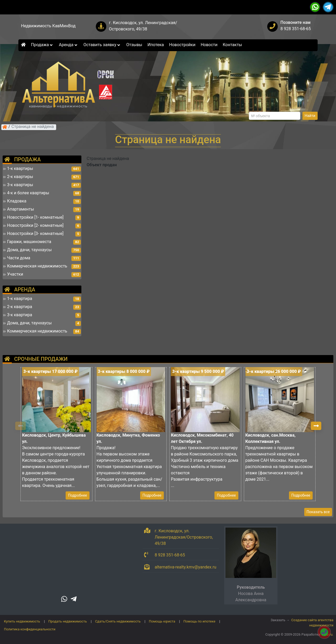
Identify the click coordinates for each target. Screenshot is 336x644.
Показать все (318, 512)
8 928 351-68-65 (296, 29)
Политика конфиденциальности (30, 629)
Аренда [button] (68, 45)
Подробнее (77, 495)
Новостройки (182, 45)
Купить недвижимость (22, 621)
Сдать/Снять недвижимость (118, 621)
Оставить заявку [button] (102, 45)
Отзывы (134, 45)
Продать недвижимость (68, 621)
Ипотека (156, 45)
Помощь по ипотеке (199, 621)
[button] (316, 426)
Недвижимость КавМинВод (48, 26)
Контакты (232, 45)
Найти (310, 116)
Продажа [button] (42, 45)
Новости (209, 45)
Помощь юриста (162, 621)
